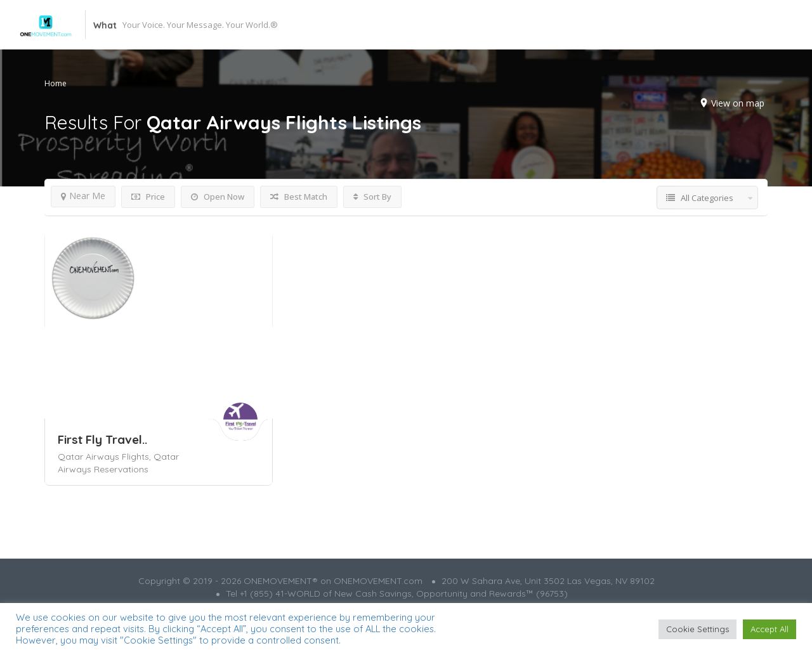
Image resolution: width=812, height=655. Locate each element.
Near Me (83, 196)
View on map (738, 103)
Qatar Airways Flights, (106, 457)
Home (56, 83)
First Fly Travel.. (102, 439)
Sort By (372, 197)
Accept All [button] (769, 629)
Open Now (218, 197)
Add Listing (724, 25)
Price (148, 197)
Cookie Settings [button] (697, 629)
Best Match (299, 197)
